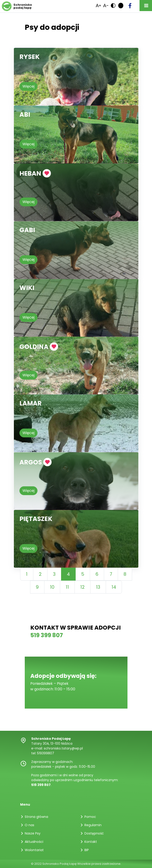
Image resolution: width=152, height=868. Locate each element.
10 (52, 587)
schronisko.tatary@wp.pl (63, 748)
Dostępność (94, 833)
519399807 (46, 753)
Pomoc (90, 817)
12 (82, 587)
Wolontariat (34, 850)
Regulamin (93, 825)
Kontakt (91, 842)
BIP (87, 850)
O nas (29, 825)
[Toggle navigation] (146, 6)
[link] (106, 6)
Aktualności (34, 842)
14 (114, 587)
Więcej (28, 86)
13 (98, 587)
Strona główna (36, 817)
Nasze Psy (33, 833)
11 (67, 587)
